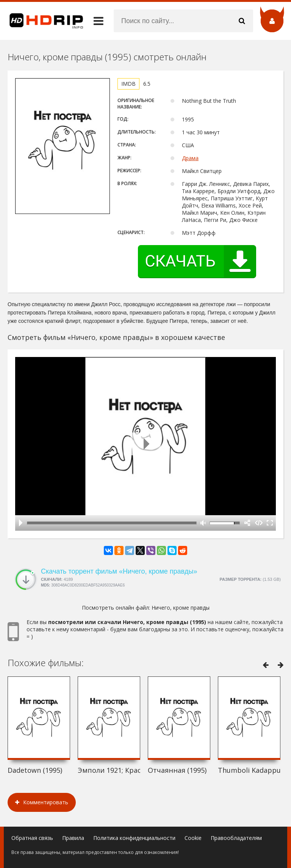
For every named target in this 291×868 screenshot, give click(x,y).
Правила (73, 838)
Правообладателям (236, 838)
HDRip (42, 21)
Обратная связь (32, 838)
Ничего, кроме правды (181, 608)
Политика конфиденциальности (134, 838)
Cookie (193, 838)
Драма (190, 158)
